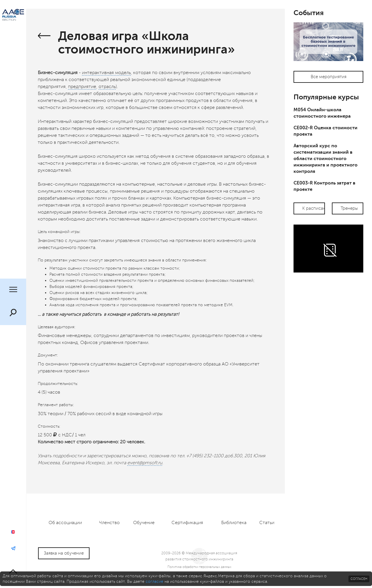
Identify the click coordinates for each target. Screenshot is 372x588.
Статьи (267, 523)
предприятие (82, 87)
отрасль (107, 87)
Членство (109, 523)
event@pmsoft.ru (145, 463)
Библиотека (234, 523)
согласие (154, 581)
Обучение (144, 523)
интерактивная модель (106, 73)
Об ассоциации (65, 523)
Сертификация (187, 523)
